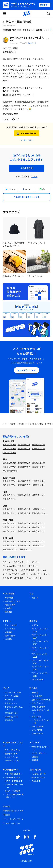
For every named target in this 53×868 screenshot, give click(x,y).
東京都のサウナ (39, 467)
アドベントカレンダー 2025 (40, 630)
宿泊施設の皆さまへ (13, 777)
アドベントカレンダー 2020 (40, 662)
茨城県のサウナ (9, 463)
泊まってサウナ (37, 734)
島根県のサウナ (24, 523)
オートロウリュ (33, 562)
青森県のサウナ (24, 445)
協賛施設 (35, 757)
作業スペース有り (29, 574)
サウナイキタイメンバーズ (41, 748)
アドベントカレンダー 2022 (40, 649)
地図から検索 (10, 605)
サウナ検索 (9, 598)
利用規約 (6, 815)
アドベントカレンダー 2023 (40, 643)
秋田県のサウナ (24, 449)
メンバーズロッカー (39, 753)
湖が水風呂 (18, 578)
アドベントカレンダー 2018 (40, 675)
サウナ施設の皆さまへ (13, 774)
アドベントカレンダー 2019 (40, 668)
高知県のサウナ (39, 531)
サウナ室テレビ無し (11, 570)
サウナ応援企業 (37, 726)
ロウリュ (7, 562)
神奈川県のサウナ (10, 471)
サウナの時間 (37, 730)
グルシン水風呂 (9, 566)
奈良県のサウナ (24, 513)
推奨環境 (6, 806)
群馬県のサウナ (39, 463)
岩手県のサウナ (39, 445)
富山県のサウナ (24, 481)
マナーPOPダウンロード (14, 785)
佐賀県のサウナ (24, 541)
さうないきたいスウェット (14, 708)
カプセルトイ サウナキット (40, 722)
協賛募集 (8, 639)
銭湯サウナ (22, 566)
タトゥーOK (41, 570)
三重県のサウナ (9, 499)
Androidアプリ (11, 761)
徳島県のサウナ (39, 527)
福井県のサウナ (9, 485)
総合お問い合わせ (38, 777)
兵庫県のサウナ (9, 513)
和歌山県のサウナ (40, 513)
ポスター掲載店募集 (13, 781)
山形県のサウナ (39, 449)
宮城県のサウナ (9, 449)
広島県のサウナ (9, 527)
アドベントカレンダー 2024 (40, 636)
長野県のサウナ (39, 485)
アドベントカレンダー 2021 (40, 655)
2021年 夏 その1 (11, 713)
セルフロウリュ (18, 562)
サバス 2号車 (36, 717)
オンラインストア (12, 693)
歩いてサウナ (32, 43)
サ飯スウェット (11, 703)
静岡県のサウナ (24, 495)
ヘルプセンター (37, 774)
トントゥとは (10, 629)
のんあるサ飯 (37, 696)
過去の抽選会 (10, 636)
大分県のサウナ (24, 545)
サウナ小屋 (7, 578)
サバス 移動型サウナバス (40, 712)
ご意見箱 (35, 781)
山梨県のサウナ (24, 485)
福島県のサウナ (9, 453)
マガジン (35, 625)
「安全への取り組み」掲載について (14, 796)
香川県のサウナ (9, 531)
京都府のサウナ (24, 509)
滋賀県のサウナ (9, 509)
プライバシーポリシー (11, 823)
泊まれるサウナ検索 (13, 601)
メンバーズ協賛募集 (13, 791)
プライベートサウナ (33, 578)
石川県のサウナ (39, 481)
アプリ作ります (37, 703)
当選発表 (8, 632)
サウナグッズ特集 (12, 696)
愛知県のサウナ (39, 495)
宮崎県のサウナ (39, 545)
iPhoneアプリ (10, 757)
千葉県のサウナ (24, 467)
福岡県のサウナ (9, 541)
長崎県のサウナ (39, 541)
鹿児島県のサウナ (10, 549)
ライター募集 (37, 680)
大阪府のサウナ (39, 509)
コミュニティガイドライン (13, 819)
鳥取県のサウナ (9, 523)
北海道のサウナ (9, 445)
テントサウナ (43, 574)
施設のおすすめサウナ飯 (41, 700)
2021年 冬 (9, 720)
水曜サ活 (35, 693)
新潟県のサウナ (9, 481)
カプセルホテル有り (11, 574)
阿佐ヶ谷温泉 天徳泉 (19, 22)
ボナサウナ (33, 566)
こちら (34, 176)
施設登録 (8, 612)
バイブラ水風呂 (28, 570)
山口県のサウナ (24, 527)
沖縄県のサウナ (26, 549)
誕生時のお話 (10, 754)
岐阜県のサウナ (9, 495)
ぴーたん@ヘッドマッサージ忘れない (27, 39)
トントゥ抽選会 (11, 625)
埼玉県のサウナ (9, 467)
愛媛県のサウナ (24, 531)
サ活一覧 (35, 598)
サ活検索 (8, 608)
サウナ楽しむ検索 (38, 707)
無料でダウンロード (27, 370)
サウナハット (10, 700)
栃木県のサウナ (24, 463)
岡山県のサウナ (39, 523)
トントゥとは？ (26, 140)
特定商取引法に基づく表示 (13, 811)
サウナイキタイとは (13, 750)
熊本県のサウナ (9, 545)
